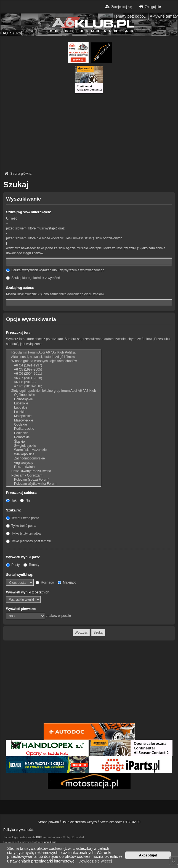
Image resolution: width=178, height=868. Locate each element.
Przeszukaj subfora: (22, 493)
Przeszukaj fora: (19, 333)
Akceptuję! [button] (148, 855)
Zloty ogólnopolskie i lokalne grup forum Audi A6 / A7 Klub (54, 391)
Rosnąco (45, 582)
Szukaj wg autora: (20, 288)
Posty (13, 565)
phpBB (36, 837)
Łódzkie (54, 412)
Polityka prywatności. (19, 830)
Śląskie (54, 442)
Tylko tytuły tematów (24, 533)
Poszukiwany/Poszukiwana (54, 471)
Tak (11, 500)
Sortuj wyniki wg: (20, 575)
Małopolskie (54, 416)
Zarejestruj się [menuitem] (118, 7)
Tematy (31, 565)
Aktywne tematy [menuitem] (164, 16)
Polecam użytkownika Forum (54, 484)
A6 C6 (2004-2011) (54, 374)
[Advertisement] (89, 132)
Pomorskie (54, 437)
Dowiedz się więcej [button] (95, 861)
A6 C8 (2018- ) (54, 382)
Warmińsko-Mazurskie (54, 450)
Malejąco (67, 582)
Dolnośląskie (54, 399)
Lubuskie (54, 408)
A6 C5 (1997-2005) (54, 370)
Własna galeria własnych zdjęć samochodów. (54, 361)
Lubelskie (54, 403)
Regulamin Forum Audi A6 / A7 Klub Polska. (54, 353)
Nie (25, 500)
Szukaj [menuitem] (16, 33)
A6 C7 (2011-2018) (54, 378)
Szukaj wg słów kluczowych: (29, 212)
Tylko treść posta (21, 526)
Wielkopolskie (54, 454)
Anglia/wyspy (54, 463)
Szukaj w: (14, 510)
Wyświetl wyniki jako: (23, 557)
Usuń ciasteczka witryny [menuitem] (79, 822)
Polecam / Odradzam (54, 476)
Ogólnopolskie (54, 395)
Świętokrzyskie (54, 446)
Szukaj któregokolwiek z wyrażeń (33, 278)
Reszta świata (54, 467)
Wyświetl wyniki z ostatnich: (28, 592)
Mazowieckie (54, 421)
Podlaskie (54, 433)
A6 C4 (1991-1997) (54, 365)
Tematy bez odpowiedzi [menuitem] (131, 16)
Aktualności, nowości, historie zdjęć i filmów (54, 357)
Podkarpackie (54, 429)
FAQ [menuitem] (4, 33)
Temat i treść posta (23, 518)
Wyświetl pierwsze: (21, 609)
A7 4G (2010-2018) (54, 386)
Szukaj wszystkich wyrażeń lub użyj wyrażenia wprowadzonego (55, 270)
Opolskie (54, 425)
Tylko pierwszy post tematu (29, 541)
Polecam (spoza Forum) (54, 480)
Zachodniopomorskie (54, 458)
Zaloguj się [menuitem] (149, 7)
